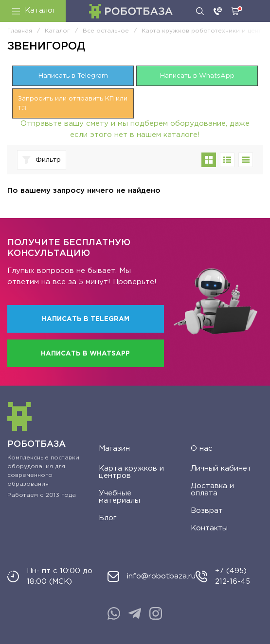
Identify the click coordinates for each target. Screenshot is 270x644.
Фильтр (42, 160)
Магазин (114, 449)
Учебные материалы (119, 497)
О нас (202, 449)
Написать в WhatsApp (197, 76)
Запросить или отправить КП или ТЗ (72, 103)
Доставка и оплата (212, 490)
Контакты (209, 528)
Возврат (207, 511)
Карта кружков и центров (131, 472)
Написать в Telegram (73, 76)
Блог (108, 518)
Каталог (34, 11)
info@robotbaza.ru (161, 576)
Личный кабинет (221, 468)
